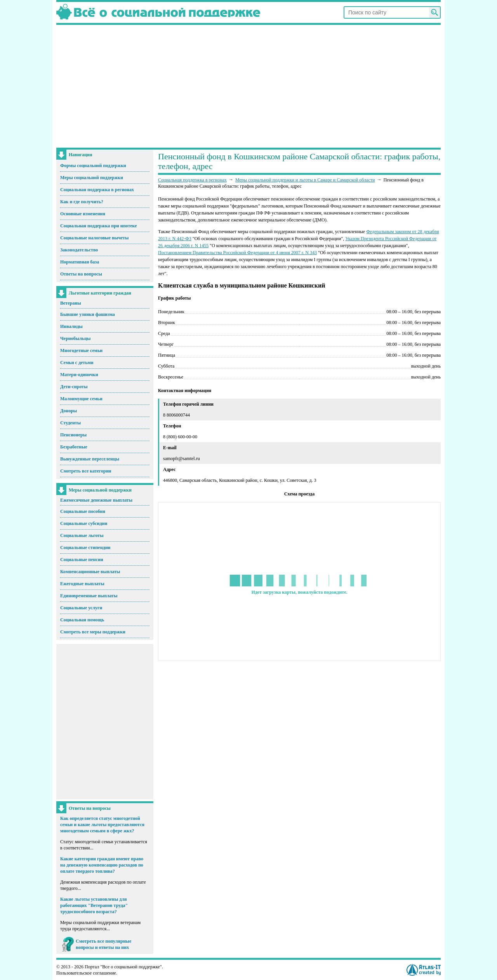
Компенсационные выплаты (90, 572)
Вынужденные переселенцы (90, 459)
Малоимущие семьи (81, 399)
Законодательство (79, 250)
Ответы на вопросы (81, 274)
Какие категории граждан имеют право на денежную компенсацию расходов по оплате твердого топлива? (102, 865)
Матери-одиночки (79, 375)
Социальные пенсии (82, 560)
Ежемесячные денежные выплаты (96, 500)
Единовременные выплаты (89, 596)
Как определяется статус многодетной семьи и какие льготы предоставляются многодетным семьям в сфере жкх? (102, 825)
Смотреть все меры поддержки (93, 632)
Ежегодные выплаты (82, 584)
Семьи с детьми (77, 363)
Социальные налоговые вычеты (94, 238)
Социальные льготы (82, 535)
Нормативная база (80, 262)
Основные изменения (83, 214)
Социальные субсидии (84, 523)
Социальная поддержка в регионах (97, 190)
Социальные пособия (83, 511)
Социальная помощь (82, 620)
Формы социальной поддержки (93, 166)
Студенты (70, 423)
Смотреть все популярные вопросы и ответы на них (103, 944)
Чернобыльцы (75, 338)
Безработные (74, 447)
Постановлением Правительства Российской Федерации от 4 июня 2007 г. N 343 (237, 253)
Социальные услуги (81, 608)
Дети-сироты (74, 387)
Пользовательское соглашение (86, 973)
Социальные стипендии (85, 548)
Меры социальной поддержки (92, 178)
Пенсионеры (73, 435)
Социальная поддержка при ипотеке (99, 226)
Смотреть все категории (86, 471)
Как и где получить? (82, 202)
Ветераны (71, 303)
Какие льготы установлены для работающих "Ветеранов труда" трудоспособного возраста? (94, 905)
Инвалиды (71, 326)
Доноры (69, 411)
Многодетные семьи (81, 350)
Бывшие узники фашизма (88, 314)
